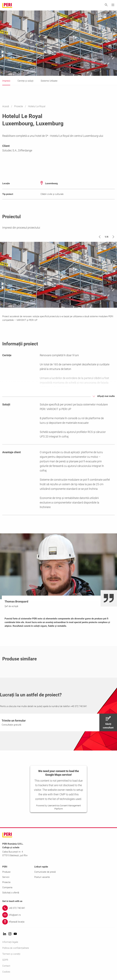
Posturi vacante (42, 877)
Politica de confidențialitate (16, 948)
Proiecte (19, 106)
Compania (7, 887)
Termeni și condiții (11, 954)
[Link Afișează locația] (58, 922)
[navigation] (58, 722)
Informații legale (10, 942)
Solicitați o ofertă (11, 893)
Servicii (6, 877)
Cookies (6, 972)
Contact (6, 966)
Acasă (6, 106)
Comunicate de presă (45, 872)
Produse (6, 872)
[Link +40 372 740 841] (58, 908)
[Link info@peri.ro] (58, 915)
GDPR (5, 960)
